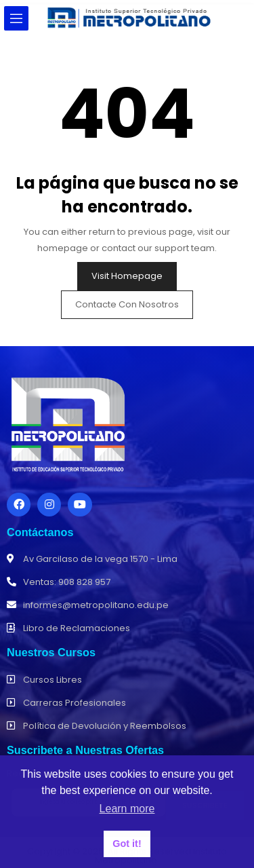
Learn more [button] (127, 809)
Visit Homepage (127, 276)
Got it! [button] (127, 844)
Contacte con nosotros (127, 304)
